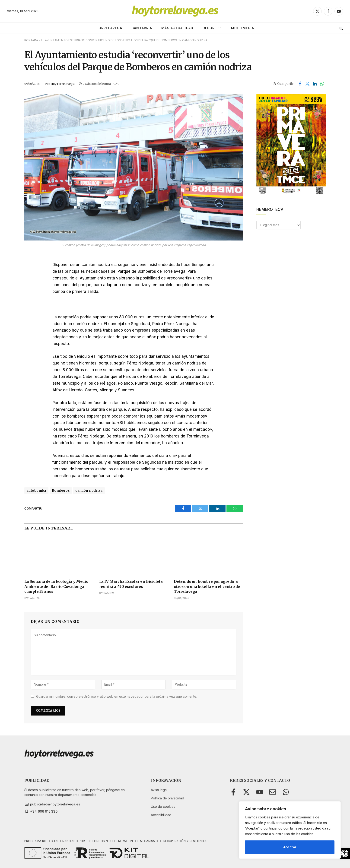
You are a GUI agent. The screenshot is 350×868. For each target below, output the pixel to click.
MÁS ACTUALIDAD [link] (177, 28)
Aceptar (290, 847)
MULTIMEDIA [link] (243, 28)
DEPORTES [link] (212, 28)
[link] (345, 853)
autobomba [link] (36, 491)
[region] (290, 830)
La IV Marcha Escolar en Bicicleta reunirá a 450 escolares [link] (131, 584)
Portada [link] (31, 40)
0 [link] (116, 84)
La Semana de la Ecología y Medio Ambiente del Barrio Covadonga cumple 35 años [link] (56, 586)
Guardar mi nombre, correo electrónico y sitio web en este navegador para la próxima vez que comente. (117, 696)
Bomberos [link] (61, 491)
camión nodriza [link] (89, 491)
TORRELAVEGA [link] (109, 28)
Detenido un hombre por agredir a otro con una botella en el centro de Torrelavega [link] (207, 586)
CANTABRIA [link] (142, 28)
